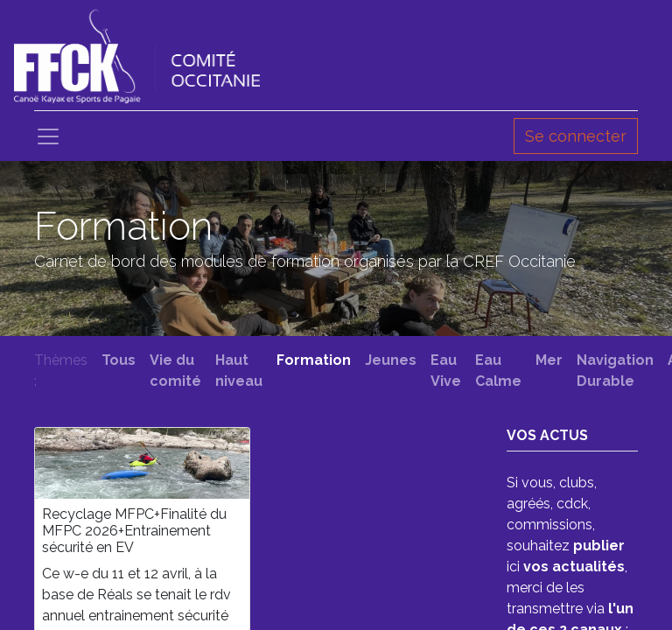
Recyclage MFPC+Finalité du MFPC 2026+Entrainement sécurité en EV (134, 531)
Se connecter (576, 136)
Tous (119, 360)
